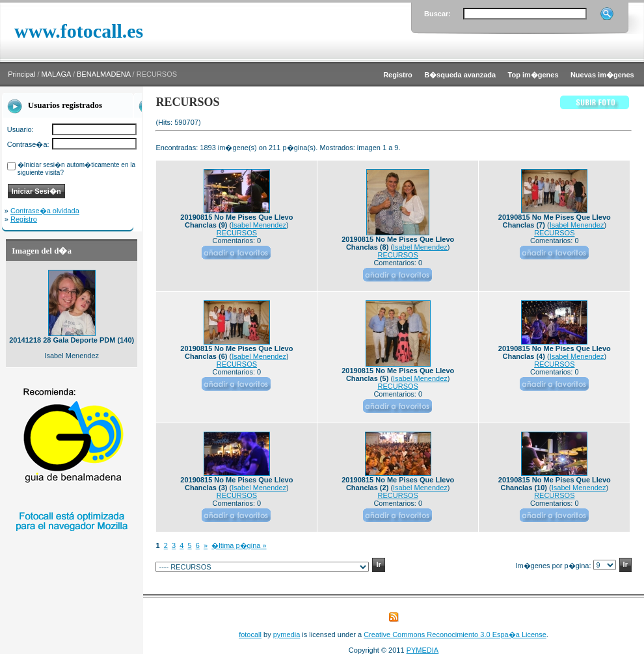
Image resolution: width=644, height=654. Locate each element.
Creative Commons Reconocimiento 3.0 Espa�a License (455, 634)
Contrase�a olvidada (45, 211)
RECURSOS (237, 233)
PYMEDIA (423, 650)
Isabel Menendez (259, 225)
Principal (21, 74)
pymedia (287, 634)
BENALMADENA (104, 74)
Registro (24, 219)
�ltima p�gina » (239, 545)
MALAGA (56, 74)
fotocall (250, 634)
